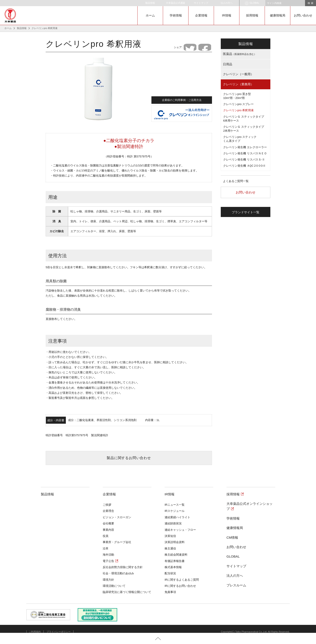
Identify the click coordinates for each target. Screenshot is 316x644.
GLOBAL (252, 3)
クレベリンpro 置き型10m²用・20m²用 (237, 96)
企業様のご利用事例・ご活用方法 (182, 99)
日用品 (228, 64)
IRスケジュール (175, 511)
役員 (106, 536)
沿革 (106, 548)
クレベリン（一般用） (238, 74)
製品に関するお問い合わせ (129, 458)
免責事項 (170, 592)
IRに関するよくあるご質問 (182, 580)
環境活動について (114, 586)
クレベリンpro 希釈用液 (238, 110)
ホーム (150, 15)
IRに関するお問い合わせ (180, 586)
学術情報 (176, 15)
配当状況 (170, 573)
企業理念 (108, 511)
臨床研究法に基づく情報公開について (127, 592)
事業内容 (108, 530)
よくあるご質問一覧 (236, 181)
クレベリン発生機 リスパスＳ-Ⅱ (244, 160)
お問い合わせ (303, 15)
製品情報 (150, 3)
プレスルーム (236, 585)
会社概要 (108, 523)
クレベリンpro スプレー (238, 104)
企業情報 (201, 15)
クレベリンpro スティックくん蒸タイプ (240, 139)
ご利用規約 (35, 632)
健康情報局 (278, 15)
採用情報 (252, 15)
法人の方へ (227, 3)
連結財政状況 (173, 523)
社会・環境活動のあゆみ (118, 573)
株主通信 (170, 548)
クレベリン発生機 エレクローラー (245, 147)
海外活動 (108, 555)
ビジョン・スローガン (117, 517)
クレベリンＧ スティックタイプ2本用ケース (244, 129)
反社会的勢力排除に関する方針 (123, 567)
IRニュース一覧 (175, 505)
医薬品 (240, 54)
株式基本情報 (173, 567)
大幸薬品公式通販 (176, 3)
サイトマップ (201, 3)
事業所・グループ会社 (117, 542)
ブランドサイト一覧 (246, 212)
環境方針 (108, 580)
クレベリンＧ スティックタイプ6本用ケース (244, 119)
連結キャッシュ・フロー (180, 530)
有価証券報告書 (175, 561)
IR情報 (227, 15)
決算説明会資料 (175, 542)
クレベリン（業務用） (238, 84)
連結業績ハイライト (177, 517)
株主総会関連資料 (176, 555)
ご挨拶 (107, 505)
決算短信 (170, 536)
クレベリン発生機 (244, 166)
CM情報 (232, 537)
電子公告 (108, 561)
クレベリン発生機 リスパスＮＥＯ (245, 153)
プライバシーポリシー (59, 632)
